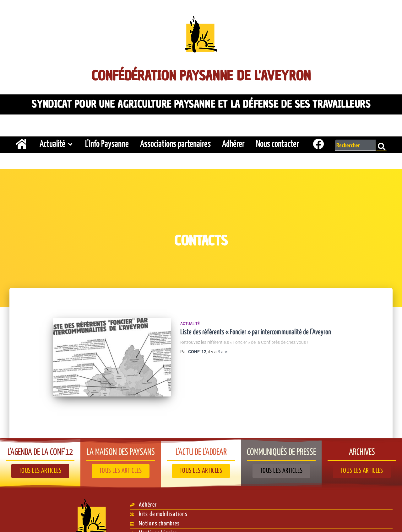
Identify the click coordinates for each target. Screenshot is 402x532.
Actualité (57, 141)
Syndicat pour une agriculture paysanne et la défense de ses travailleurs (201, 103)
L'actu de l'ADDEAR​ (201, 439)
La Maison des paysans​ (121, 439)
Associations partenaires (175, 141)
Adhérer (233, 141)
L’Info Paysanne (107, 141)
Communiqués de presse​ (282, 439)
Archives (362, 439)
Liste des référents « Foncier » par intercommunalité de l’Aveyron (256, 330)
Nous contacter (277, 141)
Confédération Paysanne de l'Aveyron (201, 74)
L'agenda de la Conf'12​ (40, 439)
